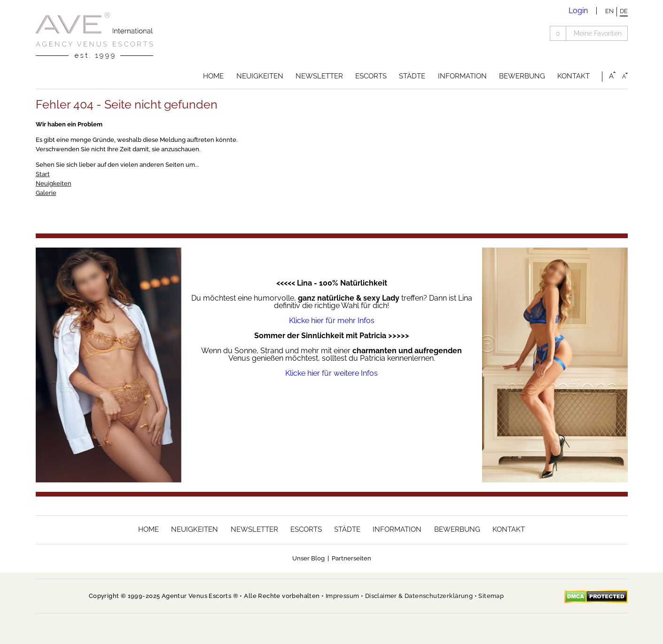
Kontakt (573, 76)
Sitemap (491, 596)
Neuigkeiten (260, 76)
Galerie (46, 193)
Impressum (343, 596)
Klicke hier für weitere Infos (331, 373)
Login (578, 11)
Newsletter (319, 76)
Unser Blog (308, 558)
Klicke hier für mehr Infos (332, 321)
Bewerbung (522, 76)
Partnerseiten (351, 558)
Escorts (371, 76)
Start (43, 174)
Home (213, 76)
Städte (412, 76)
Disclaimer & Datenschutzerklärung (419, 596)
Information (462, 76)
